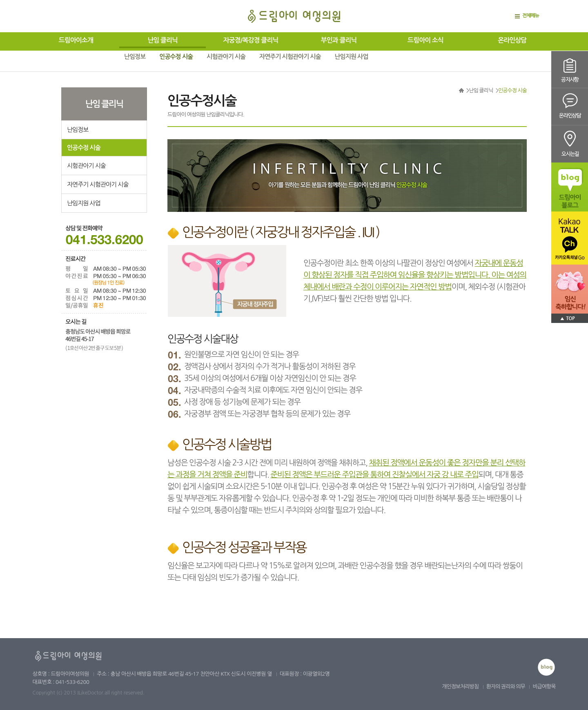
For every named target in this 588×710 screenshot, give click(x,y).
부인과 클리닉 (339, 40)
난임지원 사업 (352, 57)
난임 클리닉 (163, 40)
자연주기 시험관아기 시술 (290, 57)
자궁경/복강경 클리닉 (251, 40)
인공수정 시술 (176, 57)
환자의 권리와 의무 (506, 687)
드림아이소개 (76, 40)
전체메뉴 (531, 16)
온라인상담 (512, 40)
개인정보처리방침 (460, 687)
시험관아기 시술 (226, 57)
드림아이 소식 (425, 40)
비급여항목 (544, 687)
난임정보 (135, 57)
